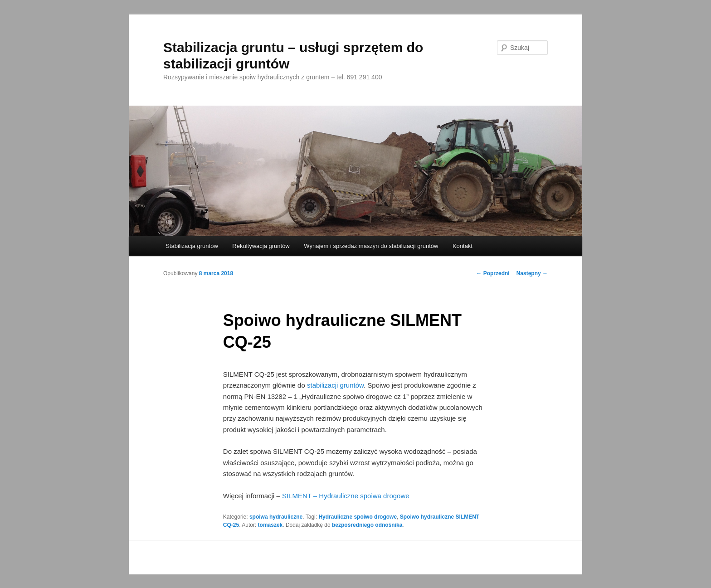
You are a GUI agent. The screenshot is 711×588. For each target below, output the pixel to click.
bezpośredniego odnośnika (367, 525)
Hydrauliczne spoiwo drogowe (358, 517)
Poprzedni (493, 273)
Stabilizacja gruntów (192, 246)
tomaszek (270, 525)
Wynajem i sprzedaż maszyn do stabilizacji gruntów (371, 246)
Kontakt (463, 246)
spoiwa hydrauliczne (276, 517)
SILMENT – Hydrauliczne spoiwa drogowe (346, 496)
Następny (532, 273)
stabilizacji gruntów (335, 385)
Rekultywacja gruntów (261, 246)
